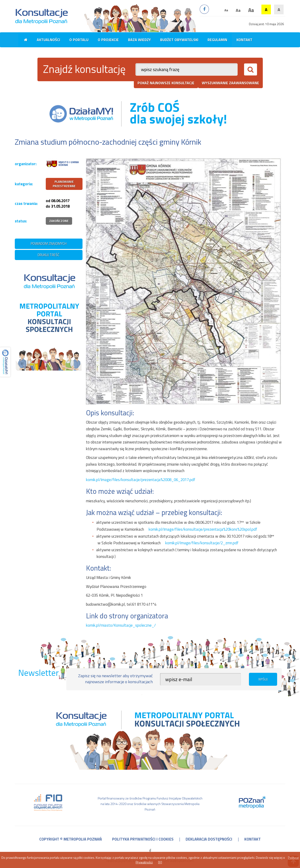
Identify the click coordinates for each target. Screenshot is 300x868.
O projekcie (108, 40)
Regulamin (217, 40)
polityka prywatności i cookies (143, 839)
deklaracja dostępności (209, 839)
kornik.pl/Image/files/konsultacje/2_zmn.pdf (202, 543)
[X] (160, 862)
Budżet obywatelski (179, 40)
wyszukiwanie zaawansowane (230, 83)
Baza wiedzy (139, 40)
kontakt (253, 839)
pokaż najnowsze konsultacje (166, 83)
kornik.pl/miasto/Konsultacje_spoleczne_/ (121, 625)
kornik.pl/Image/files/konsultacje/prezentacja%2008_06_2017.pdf (141, 480)
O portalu (79, 40)
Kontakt (244, 40)
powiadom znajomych (49, 244)
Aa (226, 10)
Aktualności (48, 40)
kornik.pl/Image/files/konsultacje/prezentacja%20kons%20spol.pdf (203, 529)
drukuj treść (49, 255)
